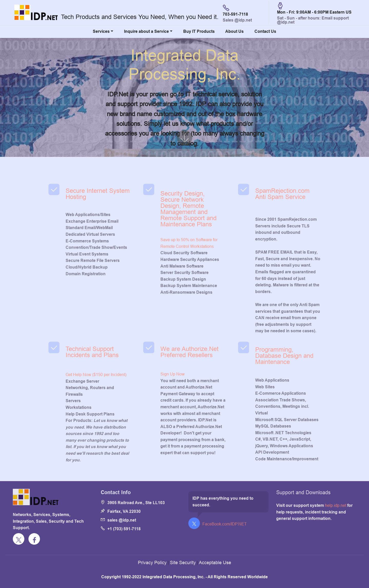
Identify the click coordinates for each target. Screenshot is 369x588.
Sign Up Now (173, 415)
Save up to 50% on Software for (189, 278)
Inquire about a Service (146, 31)
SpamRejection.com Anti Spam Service (282, 202)
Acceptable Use (215, 562)
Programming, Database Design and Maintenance (284, 367)
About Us (234, 31)
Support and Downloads (303, 497)
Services (101, 31)
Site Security (183, 562)
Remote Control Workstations (187, 285)
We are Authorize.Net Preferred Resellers (189, 360)
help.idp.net (336, 515)
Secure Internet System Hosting (98, 202)
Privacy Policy (152, 562)
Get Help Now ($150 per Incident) (96, 419)
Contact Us (265, 31)
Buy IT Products (199, 31)
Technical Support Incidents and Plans (92, 360)
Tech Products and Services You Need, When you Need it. (140, 17)
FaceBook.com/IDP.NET (225, 526)
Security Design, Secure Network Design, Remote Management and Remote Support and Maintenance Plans (188, 229)
